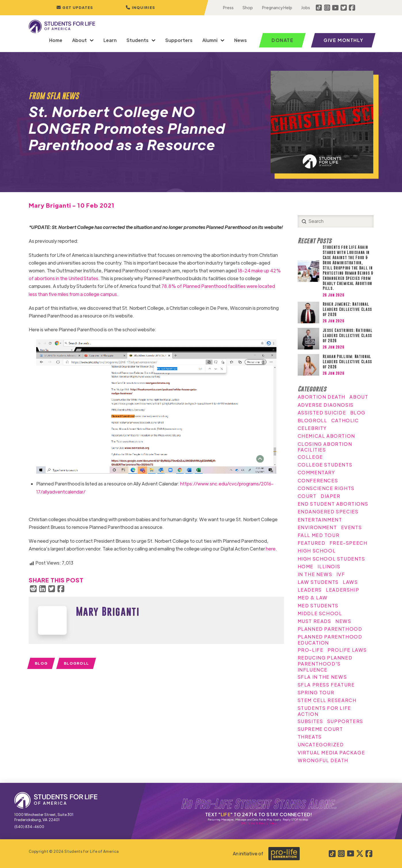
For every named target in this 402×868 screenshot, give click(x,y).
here (271, 549)
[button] (140, 8)
